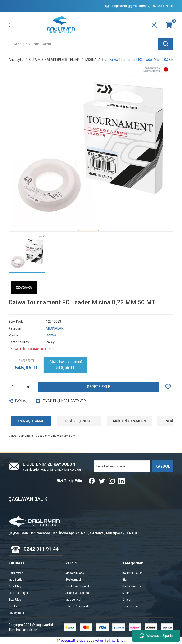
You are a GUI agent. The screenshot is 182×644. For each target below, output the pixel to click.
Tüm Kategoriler (133, 606)
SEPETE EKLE (99, 387)
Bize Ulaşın (16, 586)
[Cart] (169, 25)
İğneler (127, 600)
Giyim (126, 580)
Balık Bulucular (132, 573)
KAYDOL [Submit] (163, 466)
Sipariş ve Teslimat (78, 593)
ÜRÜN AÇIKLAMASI (31, 421)
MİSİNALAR (55, 328)
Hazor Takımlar (132, 586)
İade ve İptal (73, 600)
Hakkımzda (16, 573)
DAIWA (51, 335)
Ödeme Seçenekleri (78, 606)
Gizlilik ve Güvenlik (77, 586)
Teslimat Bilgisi (19, 593)
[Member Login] (155, 25)
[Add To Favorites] (169, 387)
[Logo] (61, 25)
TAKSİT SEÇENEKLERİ (79, 421)
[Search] (91, 44)
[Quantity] (20, 387)
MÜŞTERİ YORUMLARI (129, 421)
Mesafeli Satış (75, 573)
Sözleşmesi (16, 613)
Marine (127, 593)
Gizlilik (13, 606)
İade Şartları (16, 580)
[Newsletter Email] (122, 466)
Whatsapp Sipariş (156, 636)
